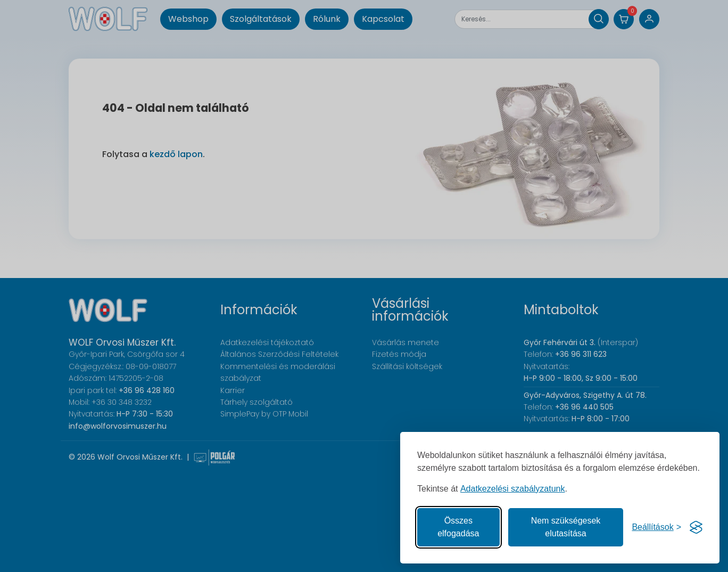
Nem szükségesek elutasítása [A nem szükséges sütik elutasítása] (566, 527)
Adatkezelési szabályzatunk (513, 489)
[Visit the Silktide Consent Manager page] (696, 527)
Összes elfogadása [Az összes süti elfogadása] (458, 527)
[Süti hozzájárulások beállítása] (656, 527)
